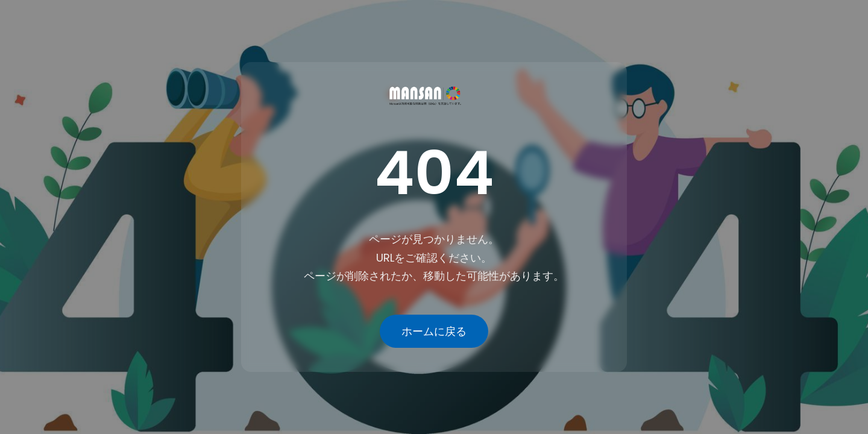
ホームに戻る (434, 331)
